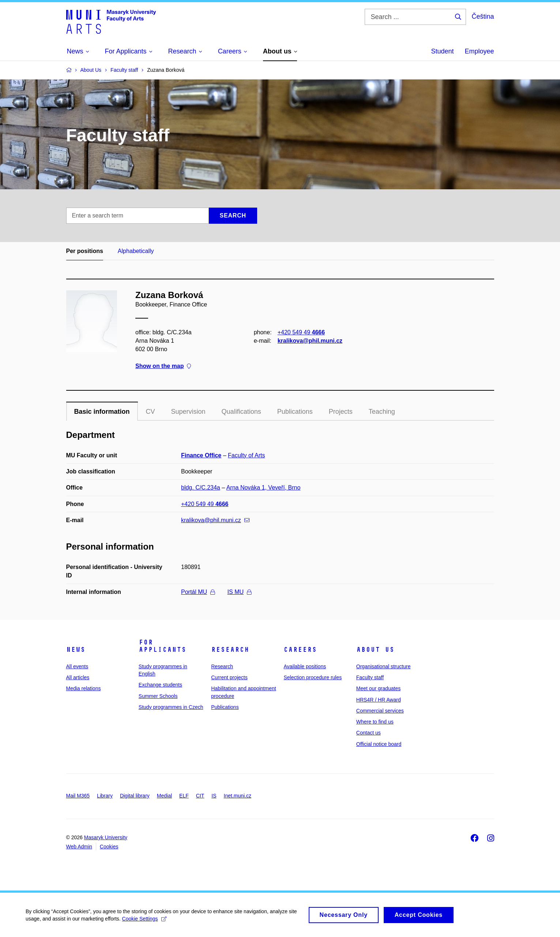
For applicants (162, 646)
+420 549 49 (301, 332)
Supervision (188, 412)
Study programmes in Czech (171, 707)
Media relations (84, 688)
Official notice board (379, 744)
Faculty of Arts (246, 455)
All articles (78, 677)
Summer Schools (158, 696)
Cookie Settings (144, 922)
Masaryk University (106, 837)
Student (442, 51)
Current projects (229, 677)
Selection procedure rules (313, 677)
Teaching (382, 412)
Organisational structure (384, 666)
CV (151, 412)
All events (77, 666)
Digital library (135, 796)
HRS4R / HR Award (379, 700)
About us (375, 650)
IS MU (239, 592)
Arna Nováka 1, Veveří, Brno (264, 488)
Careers (300, 650)
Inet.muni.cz (238, 796)
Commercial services (380, 711)
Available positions (305, 666)
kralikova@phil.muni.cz (310, 341)
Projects (341, 412)
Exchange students (160, 685)
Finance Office (201, 455)
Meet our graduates (378, 688)
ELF (184, 796)
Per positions (85, 251)
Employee (479, 51)
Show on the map (163, 366)
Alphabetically (136, 251)
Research (230, 650)
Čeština (483, 16)
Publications (295, 412)
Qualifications (241, 412)
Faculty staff (370, 677)
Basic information (102, 412)
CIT (200, 796)
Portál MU (198, 592)
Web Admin (79, 847)
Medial (164, 796)
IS (214, 796)
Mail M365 (78, 796)
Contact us (369, 733)
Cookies (109, 847)
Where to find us (375, 722)
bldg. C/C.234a (201, 488)
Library (105, 796)
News (76, 650)
